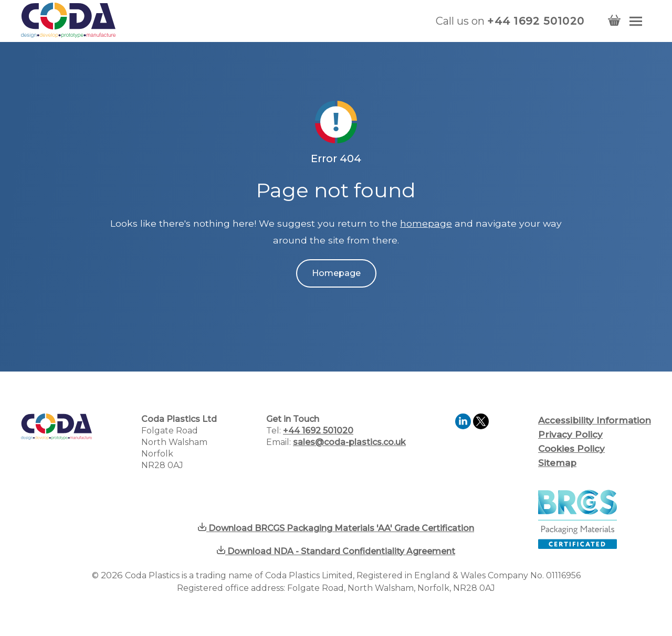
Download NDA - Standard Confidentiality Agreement (336, 551)
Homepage (336, 273)
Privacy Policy (570, 434)
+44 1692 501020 (536, 21)
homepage (426, 223)
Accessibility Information (595, 420)
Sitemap (557, 463)
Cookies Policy (571, 449)
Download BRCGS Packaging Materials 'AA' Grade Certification (336, 528)
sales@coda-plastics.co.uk (349, 442)
